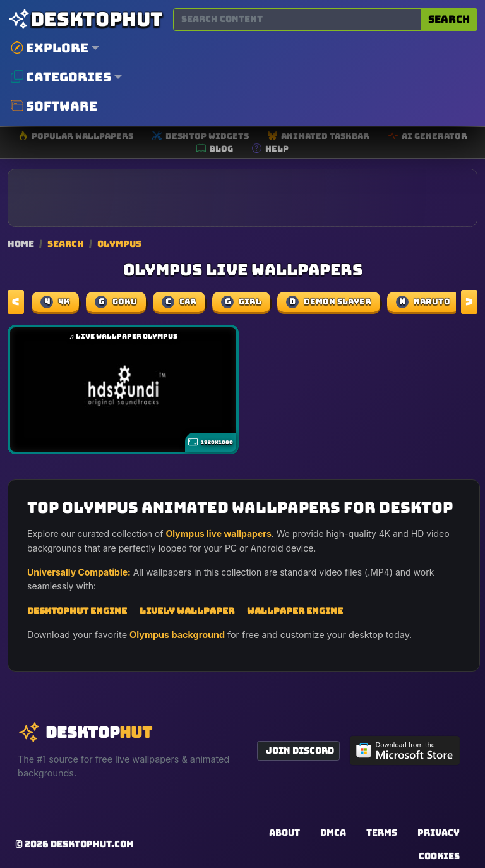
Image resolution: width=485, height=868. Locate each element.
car (179, 302)
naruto (423, 302)
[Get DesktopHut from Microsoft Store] (405, 750)
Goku (116, 302)
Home (21, 244)
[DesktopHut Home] (85, 19)
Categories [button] (61, 77)
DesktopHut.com (92, 844)
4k (55, 302)
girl (241, 302)
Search (449, 19)
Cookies (439, 856)
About (284, 833)
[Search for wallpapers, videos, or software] (297, 20)
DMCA (333, 833)
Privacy (439, 833)
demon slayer (329, 302)
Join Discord (300, 750)
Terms (382, 833)
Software (54, 106)
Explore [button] (50, 48)
